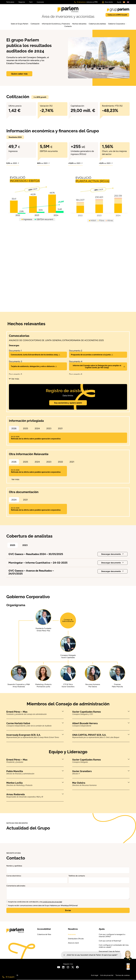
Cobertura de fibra (44, 935)
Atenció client (73, 943)
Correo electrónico (14, 876)
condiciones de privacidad (52, 902)
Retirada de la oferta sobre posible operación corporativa (36, 438)
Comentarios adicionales (16, 886)
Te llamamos (81, 2)
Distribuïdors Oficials (76, 939)
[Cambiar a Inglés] (128, 2)
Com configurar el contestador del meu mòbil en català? (114, 946)
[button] (13, 164)
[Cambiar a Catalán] (124, 2)
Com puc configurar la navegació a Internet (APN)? (112, 936)
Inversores (72, 935)
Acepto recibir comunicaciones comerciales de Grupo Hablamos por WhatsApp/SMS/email (43, 906)
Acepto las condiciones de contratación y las (35, 902)
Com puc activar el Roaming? (110, 941)
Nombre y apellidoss (14, 866)
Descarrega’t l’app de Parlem (109, 952)
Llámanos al (92, 2)
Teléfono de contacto (77, 876)
